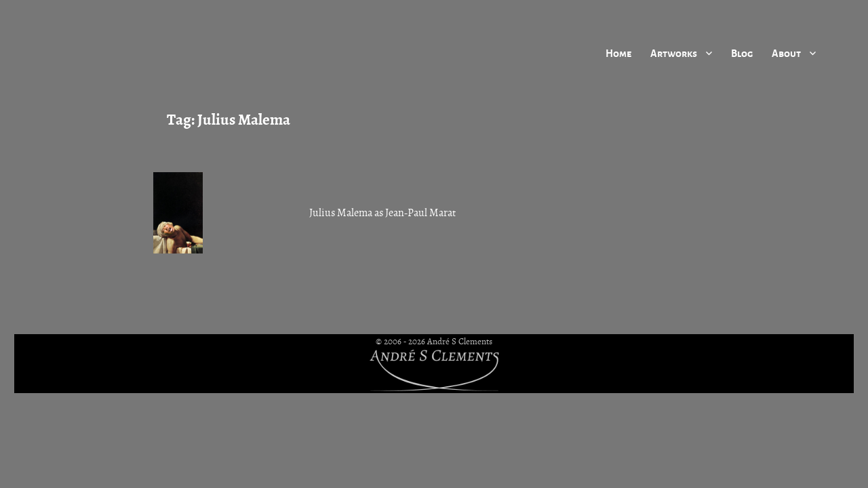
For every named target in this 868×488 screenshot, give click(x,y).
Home (618, 53)
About (786, 53)
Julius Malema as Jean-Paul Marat (382, 213)
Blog (742, 53)
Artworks (674, 53)
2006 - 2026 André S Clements (438, 342)
